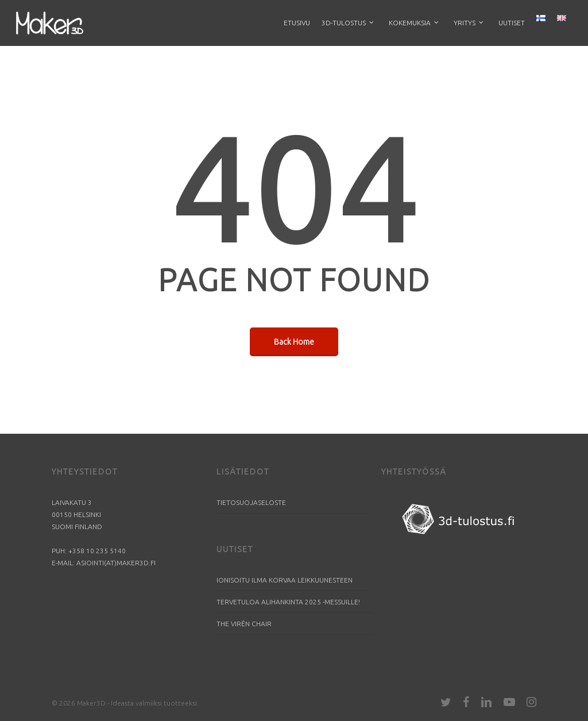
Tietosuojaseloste (251, 502)
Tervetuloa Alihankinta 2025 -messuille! (288, 602)
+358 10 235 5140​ (97, 551)
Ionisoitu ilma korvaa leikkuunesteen (285, 580)
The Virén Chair (244, 624)
